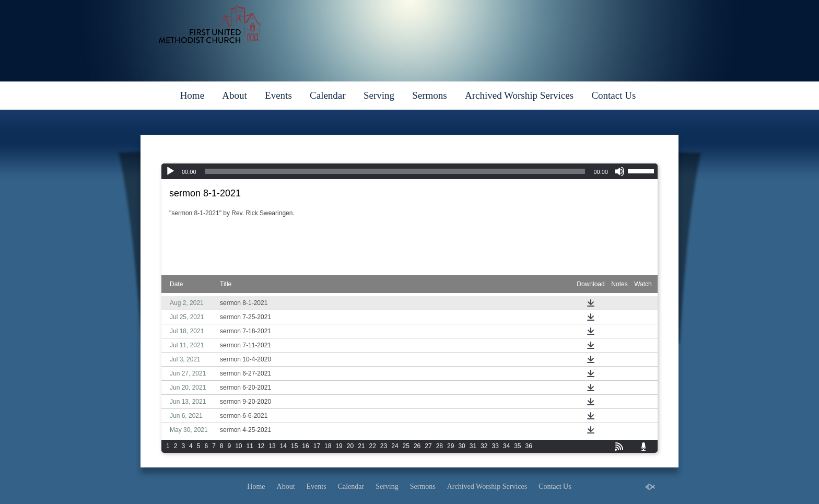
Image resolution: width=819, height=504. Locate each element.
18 (328, 446)
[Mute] (619, 171)
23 (384, 446)
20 (350, 446)
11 (250, 446)
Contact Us (613, 95)
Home (192, 95)
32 (484, 446)
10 (238, 446)
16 (305, 446)
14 (283, 446)
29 (451, 446)
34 (506, 446)
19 (339, 446)
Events (278, 95)
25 (406, 446)
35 (517, 446)
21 (361, 446)
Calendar (328, 95)
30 (461, 446)
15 (294, 446)
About (235, 95)
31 (473, 446)
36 (529, 446)
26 (417, 446)
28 (440, 446)
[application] (409, 171)
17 (317, 446)
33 (495, 446)
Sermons (430, 95)
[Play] (170, 171)
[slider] (395, 171)
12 (261, 446)
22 (373, 446)
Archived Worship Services (519, 95)
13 (272, 446)
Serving (379, 95)
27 (428, 446)
